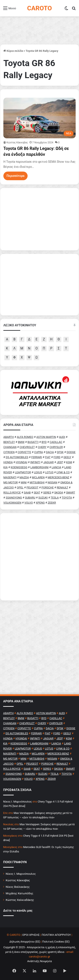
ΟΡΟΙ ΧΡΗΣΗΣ (31, 935)
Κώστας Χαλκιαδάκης (20, 900)
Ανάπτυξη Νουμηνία (39, 961)
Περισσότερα (15, 176)
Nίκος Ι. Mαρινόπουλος (17, 802)
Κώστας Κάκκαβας (17, 143)
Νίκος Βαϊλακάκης (18, 887)
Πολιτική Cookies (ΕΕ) (56, 942)
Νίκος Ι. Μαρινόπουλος (21, 874)
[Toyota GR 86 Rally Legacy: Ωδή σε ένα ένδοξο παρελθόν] (39, 118)
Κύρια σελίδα (13, 51)
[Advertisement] (39, 557)
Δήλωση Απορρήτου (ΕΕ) (25, 942)
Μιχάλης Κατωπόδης (19, 893)
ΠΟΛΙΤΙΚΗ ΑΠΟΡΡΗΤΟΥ (56, 935)
